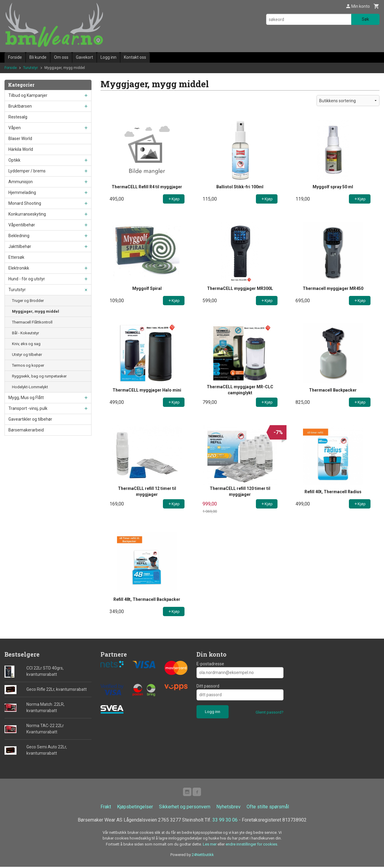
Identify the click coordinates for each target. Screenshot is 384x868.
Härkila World (21, 149)
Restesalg (18, 117)
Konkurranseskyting (27, 214)
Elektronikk (19, 268)
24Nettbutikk (203, 856)
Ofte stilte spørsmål (268, 808)
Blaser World (20, 139)
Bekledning (19, 236)
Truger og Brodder (28, 301)
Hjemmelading (22, 192)
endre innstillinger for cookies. (252, 845)
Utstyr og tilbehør (27, 355)
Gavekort (84, 57)
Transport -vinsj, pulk (28, 408)
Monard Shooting (25, 203)
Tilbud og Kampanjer (28, 95)
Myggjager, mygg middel (36, 311)
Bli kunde (38, 57)
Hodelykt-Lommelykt (30, 387)
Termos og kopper (28, 365)
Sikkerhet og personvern (185, 808)
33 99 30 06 (225, 821)
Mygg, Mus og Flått (26, 398)
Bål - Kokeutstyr (25, 333)
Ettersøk (16, 257)
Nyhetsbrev (228, 808)
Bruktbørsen (20, 106)
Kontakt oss (135, 57)
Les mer (210, 845)
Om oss (61, 57)
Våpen (15, 128)
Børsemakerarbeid (26, 430)
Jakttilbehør (20, 246)
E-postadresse (210, 664)
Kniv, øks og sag (26, 344)
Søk (365, 19)
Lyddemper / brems (27, 171)
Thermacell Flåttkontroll (32, 322)
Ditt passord (208, 686)
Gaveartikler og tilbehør (30, 419)
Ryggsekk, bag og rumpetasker (39, 376)
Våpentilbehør (22, 225)
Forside (15, 57)
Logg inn (108, 57)
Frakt (106, 808)
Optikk (14, 160)
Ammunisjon (21, 182)
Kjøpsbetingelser (135, 808)
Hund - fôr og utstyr (27, 279)
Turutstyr (17, 290)
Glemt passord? (270, 712)
